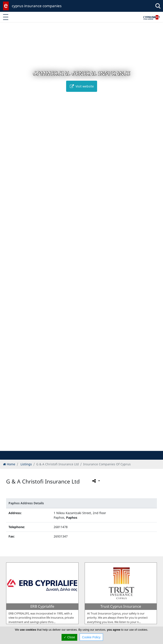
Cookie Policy (91, 637)
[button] (72, 447)
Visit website (82, 86)
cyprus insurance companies (37, 6)
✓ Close (69, 637)
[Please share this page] (96, 481)
